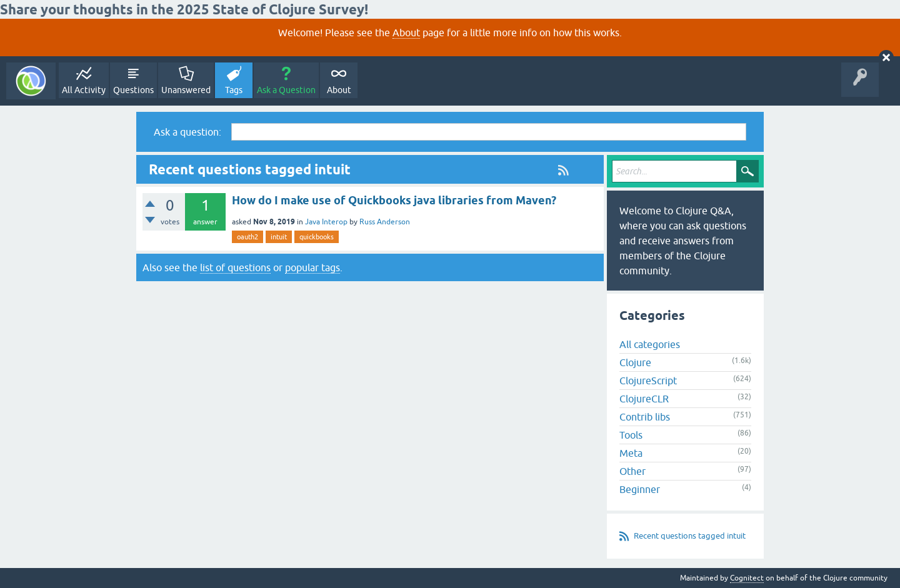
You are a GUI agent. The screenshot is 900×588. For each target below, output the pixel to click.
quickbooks (317, 237)
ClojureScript (648, 381)
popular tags (312, 267)
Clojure (635, 362)
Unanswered (186, 90)
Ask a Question (286, 90)
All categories (650, 344)
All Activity (84, 90)
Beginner (640, 489)
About (406, 32)
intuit (279, 237)
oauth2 (247, 237)
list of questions (235, 267)
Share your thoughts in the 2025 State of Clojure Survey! (184, 9)
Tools (631, 435)
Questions (133, 90)
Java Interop (326, 222)
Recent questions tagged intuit (690, 536)
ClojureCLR (644, 399)
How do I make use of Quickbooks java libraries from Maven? (394, 200)
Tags (234, 90)
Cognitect (747, 578)
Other (632, 471)
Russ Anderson (385, 222)
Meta (631, 453)
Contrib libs (645, 417)
